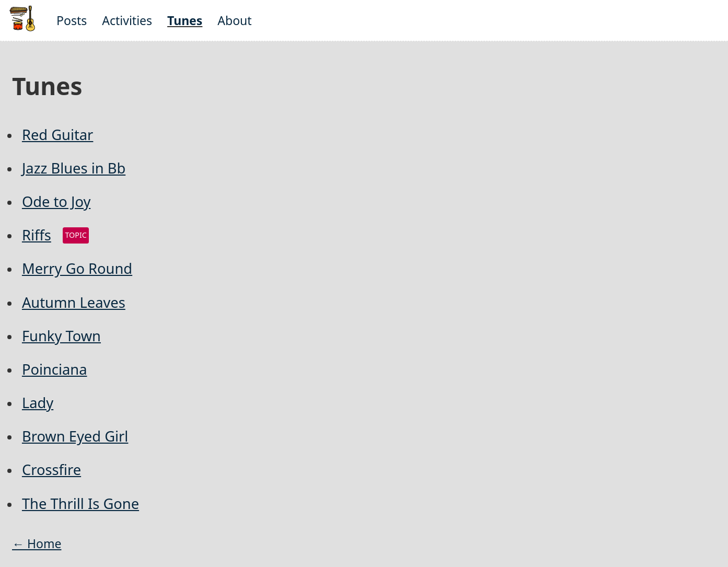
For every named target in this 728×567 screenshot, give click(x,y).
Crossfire (51, 470)
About (234, 20)
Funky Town (61, 336)
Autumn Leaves (74, 302)
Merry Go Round (77, 268)
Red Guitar (57, 135)
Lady (38, 403)
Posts (72, 20)
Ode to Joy (56, 201)
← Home (37, 543)
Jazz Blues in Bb (74, 168)
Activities (127, 20)
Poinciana (55, 369)
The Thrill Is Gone (80, 504)
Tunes (185, 20)
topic (76, 235)
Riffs (37, 235)
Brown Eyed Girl (75, 436)
